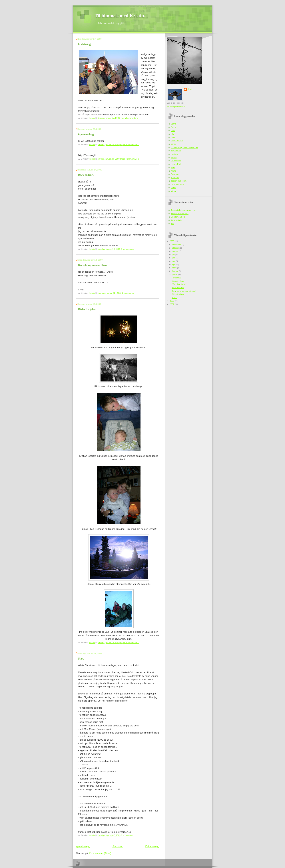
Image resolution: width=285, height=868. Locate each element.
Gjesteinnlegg (86, 134)
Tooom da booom (179, 181)
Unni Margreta (177, 184)
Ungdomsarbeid (178, 217)
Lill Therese (176, 161)
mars (175, 268)
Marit (173, 167)
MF (172, 224)
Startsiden (118, 846)
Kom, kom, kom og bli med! (94, 265)
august (175, 251)
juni (174, 258)
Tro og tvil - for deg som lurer (184, 210)
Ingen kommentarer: (130, 118)
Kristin (190, 89)
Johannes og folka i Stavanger (185, 147)
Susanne (175, 174)
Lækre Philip (177, 164)
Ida (172, 134)
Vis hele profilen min (176, 107)
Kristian (174, 154)
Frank (174, 127)
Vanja (173, 188)
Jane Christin (177, 141)
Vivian (174, 191)
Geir (173, 130)
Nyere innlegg (83, 846)
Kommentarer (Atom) (100, 853)
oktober (176, 248)
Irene (173, 137)
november (177, 245)
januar (175, 274)
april (174, 264)
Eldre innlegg (152, 846)
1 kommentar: (128, 249)
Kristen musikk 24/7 (180, 214)
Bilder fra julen (87, 309)
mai (174, 261)
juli (174, 254)
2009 (172, 241)
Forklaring (84, 44)
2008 (172, 301)
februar (176, 271)
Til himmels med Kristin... (121, 16)
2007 (172, 304)
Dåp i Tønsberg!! (179, 284)
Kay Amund (176, 151)
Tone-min (175, 178)
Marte (174, 171)
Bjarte (174, 124)
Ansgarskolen (177, 220)
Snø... (81, 659)
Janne (174, 144)
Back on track (86, 175)
